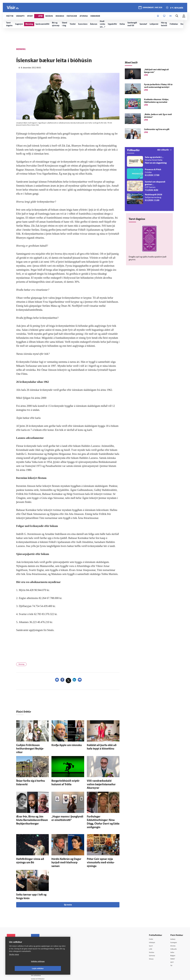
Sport (152, 923)
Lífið (151, 927)
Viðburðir (175, 927)
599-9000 (15, 942)
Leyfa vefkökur (54, 969)
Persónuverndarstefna (16, 932)
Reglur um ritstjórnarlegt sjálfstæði (17, 928)
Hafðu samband (42, 933)
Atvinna (174, 923)
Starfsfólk (39, 943)
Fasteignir (175, 920)
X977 (173, 940)
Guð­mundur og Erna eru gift (157, 130)
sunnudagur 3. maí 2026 (152, 8)
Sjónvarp (153, 933)
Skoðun (153, 930)
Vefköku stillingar (22, 969)
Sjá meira (68, 882)
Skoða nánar (14, 962)
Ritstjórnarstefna (42, 937)
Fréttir (152, 916)
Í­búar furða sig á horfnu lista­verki (31, 776)
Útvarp (152, 937)
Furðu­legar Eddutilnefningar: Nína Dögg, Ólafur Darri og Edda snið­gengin (102, 809)
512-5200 (43, 926)
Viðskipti (153, 920)
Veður (173, 930)
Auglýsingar (40, 930)
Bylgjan (174, 933)
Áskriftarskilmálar (43, 940)
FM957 (173, 937)
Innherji (174, 916)
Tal (172, 944)
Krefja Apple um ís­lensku (63, 746)
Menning (23, 665)
